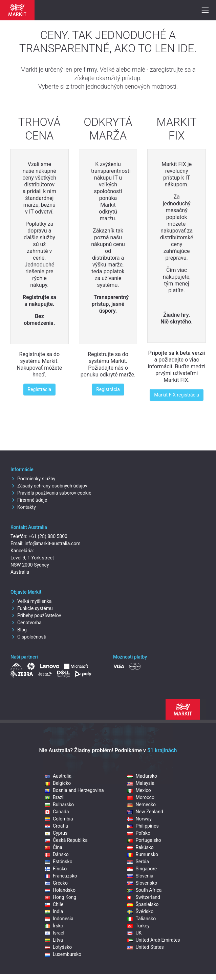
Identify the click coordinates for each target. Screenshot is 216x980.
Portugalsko (144, 840)
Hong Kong (60, 897)
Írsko (54, 926)
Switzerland (144, 897)
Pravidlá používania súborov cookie (51, 493)
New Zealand (145, 812)
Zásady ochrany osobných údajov (49, 486)
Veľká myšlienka (31, 601)
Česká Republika (66, 840)
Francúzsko (61, 876)
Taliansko (142, 919)
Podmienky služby (33, 479)
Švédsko (140, 911)
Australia (58, 776)
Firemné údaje (29, 500)
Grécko (56, 883)
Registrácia (40, 389)
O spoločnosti (28, 637)
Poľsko (139, 833)
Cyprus (56, 833)
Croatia (56, 826)
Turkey (138, 926)
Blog (19, 630)
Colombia (59, 819)
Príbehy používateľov (36, 615)
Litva (54, 940)
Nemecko (142, 805)
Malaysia (141, 783)
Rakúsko (140, 847)
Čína (53, 847)
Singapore (142, 869)
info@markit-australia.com (53, 543)
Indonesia (59, 919)
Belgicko (58, 783)
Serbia (138, 862)
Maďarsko (142, 776)
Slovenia (140, 876)
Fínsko (56, 869)
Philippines (143, 826)
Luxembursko (63, 954)
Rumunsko (143, 854)
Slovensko (142, 883)
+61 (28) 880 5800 (48, 536)
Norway (139, 819)
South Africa (144, 890)
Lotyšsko (58, 947)
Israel (55, 933)
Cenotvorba (26, 623)
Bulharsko (59, 805)
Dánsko (57, 854)
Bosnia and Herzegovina (74, 790)
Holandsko (60, 890)
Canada (57, 812)
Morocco (141, 797)
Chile (54, 904)
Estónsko (59, 862)
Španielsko (143, 904)
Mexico (139, 790)
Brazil (55, 797)
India (54, 911)
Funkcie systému (32, 608)
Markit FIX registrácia (177, 395)
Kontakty (23, 507)
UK (134, 933)
